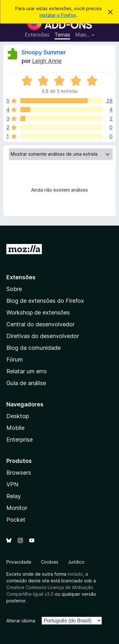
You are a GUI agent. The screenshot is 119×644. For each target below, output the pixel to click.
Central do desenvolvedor (40, 324)
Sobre (14, 289)
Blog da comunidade (33, 348)
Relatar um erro (26, 371)
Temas (62, 35)
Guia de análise (26, 383)
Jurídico (76, 562)
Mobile (15, 428)
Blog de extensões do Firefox (45, 301)
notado (75, 574)
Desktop (18, 416)
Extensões (37, 35)
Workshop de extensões (38, 312)
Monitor (17, 508)
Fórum (15, 359)
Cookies (50, 562)
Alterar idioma (21, 621)
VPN (12, 484)
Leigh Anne (47, 61)
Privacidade (19, 562)
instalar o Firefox (58, 15)
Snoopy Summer (44, 52)
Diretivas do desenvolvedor (43, 336)
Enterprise (20, 440)
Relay (14, 496)
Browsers (19, 473)
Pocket (16, 520)
